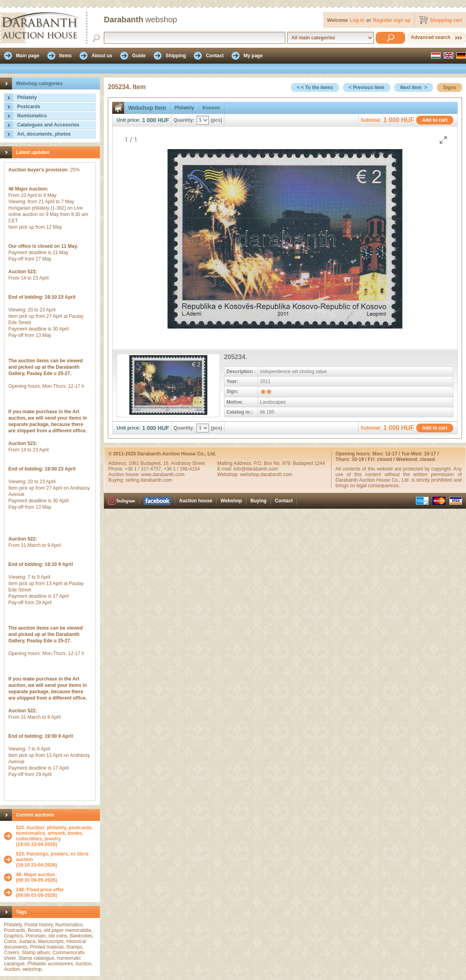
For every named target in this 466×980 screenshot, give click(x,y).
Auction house (196, 501)
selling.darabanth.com (149, 480)
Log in (357, 20)
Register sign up (392, 20)
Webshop (231, 501)
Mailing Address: (235, 463)
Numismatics (32, 116)
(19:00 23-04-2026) (56, 836)
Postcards (29, 107)
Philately (27, 97)
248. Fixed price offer (40, 890)
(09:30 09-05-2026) (36, 877)
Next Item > (414, 87)
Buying (258, 501)
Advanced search (431, 37)
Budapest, (152, 463)
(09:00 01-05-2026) (40, 892)
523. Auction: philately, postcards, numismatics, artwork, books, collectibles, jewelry (54, 833)
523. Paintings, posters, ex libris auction (52, 857)
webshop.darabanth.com (266, 474)
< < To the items (315, 87)
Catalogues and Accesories (48, 125)
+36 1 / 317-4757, (144, 469)
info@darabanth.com (256, 469)
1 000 (149, 120)
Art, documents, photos (44, 134)
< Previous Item (367, 87)
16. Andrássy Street (184, 463)
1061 (135, 463)
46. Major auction (35, 875)
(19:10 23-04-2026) (56, 859)
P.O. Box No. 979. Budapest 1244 (289, 463)
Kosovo (211, 108)
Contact (284, 501)
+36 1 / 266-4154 (182, 469)
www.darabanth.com (163, 474)
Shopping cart (446, 20)
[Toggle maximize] (443, 140)
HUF (163, 120)
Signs (449, 87)
